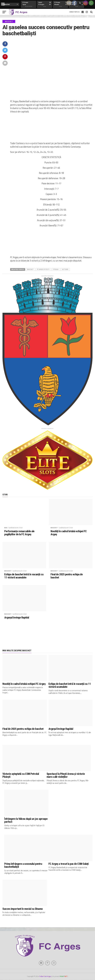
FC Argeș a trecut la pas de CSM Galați (69, 864)
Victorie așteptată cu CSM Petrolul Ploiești (21, 775)
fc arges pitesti (43, 269)
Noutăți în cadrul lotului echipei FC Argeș (69, 533)
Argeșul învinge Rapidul (17, 618)
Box (6, 528)
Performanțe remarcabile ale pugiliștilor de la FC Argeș (19, 533)
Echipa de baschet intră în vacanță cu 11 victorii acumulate (24, 576)
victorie (65, 269)
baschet (30, 269)
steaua (56, 269)
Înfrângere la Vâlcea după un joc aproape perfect (26, 820)
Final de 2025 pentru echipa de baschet (67, 576)
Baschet (54, 528)
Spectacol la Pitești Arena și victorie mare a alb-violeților (66, 775)
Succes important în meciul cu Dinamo (23, 909)
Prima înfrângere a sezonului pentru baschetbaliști (23, 865)
